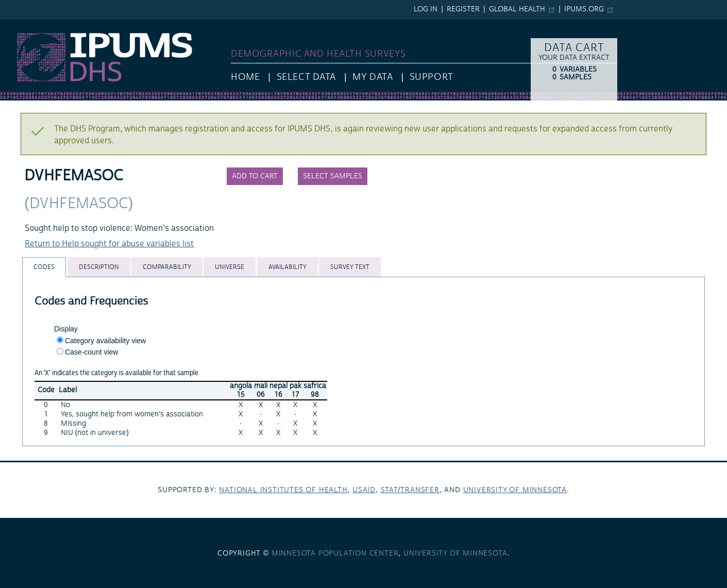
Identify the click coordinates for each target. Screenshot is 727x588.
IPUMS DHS (21, 25)
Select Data (306, 77)
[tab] (44, 267)
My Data (373, 77)
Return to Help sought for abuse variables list (109, 244)
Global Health (517, 9)
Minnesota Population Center (335, 553)
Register (463, 9)
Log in (426, 9)
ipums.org (584, 9)
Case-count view (92, 352)
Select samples (333, 176)
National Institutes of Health (283, 490)
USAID (364, 490)
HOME (245, 77)
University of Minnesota (515, 490)
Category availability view (105, 341)
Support (432, 77)
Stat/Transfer (410, 490)
